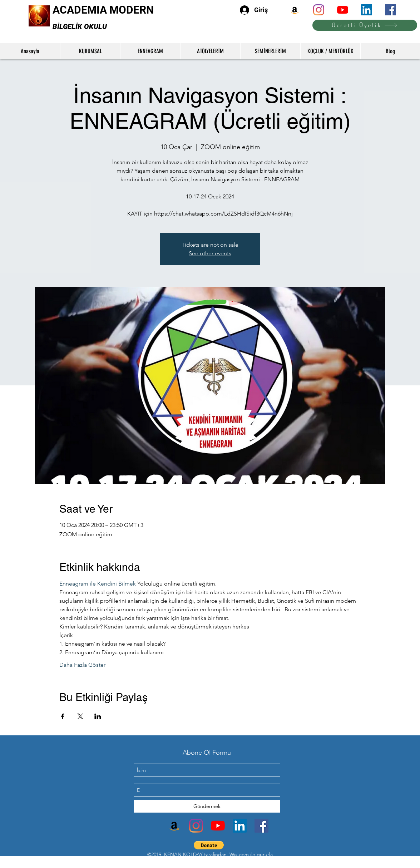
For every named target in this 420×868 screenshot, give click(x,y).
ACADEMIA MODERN (103, 10)
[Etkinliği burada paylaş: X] (80, 716)
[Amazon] (295, 10)
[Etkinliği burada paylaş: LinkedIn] (98, 716)
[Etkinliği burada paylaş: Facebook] (63, 716)
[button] (209, 845)
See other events (210, 253)
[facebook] (391, 10)
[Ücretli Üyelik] (365, 25)
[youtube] (343, 10)
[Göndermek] (207, 806)
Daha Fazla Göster (82, 665)
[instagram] (319, 10)
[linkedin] (367, 10)
